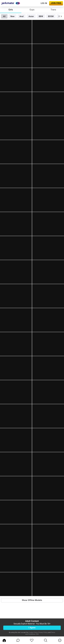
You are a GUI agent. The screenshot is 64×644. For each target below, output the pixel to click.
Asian (31, 16)
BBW (41, 16)
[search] (46, 640)
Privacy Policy (43, 632)
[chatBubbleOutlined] (18, 640)
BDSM (51, 16)
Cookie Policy (33, 632)
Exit (37, 634)
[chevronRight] (61, 16)
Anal (22, 16)
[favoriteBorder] (32, 640)
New (12, 16)
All (4, 16)
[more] (60, 640)
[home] (4, 640)
